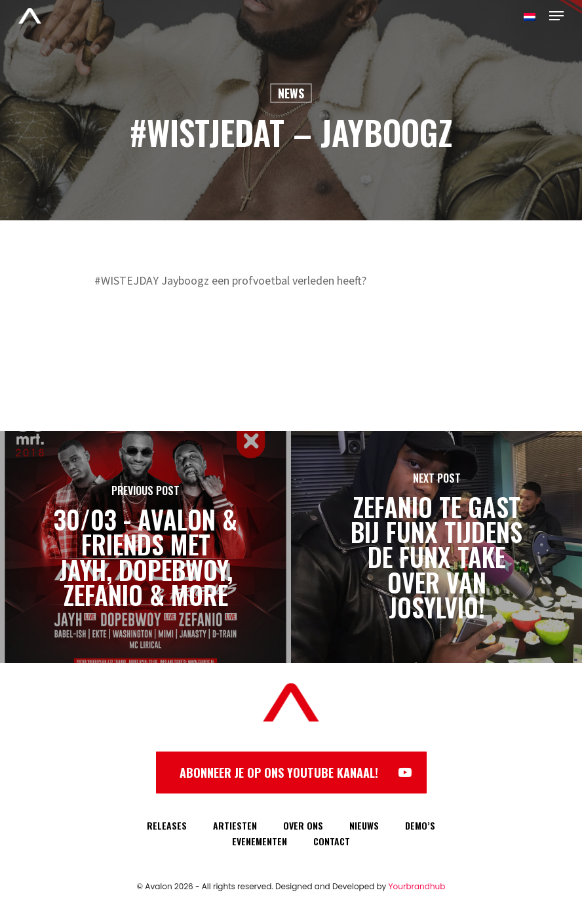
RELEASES (167, 825)
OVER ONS (303, 825)
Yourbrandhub (417, 886)
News (291, 93)
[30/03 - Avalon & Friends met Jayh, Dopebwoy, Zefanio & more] (145, 547)
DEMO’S (420, 825)
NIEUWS (364, 825)
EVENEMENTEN (260, 841)
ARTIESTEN (235, 825)
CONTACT (332, 841)
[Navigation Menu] (556, 16)
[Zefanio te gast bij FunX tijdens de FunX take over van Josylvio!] (436, 547)
